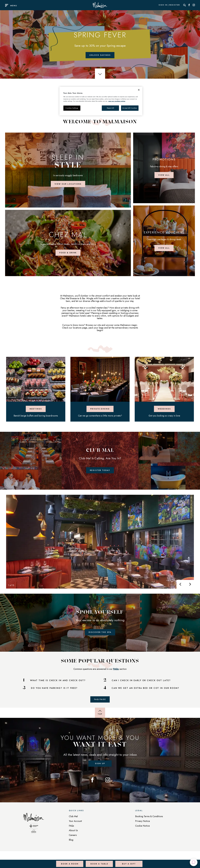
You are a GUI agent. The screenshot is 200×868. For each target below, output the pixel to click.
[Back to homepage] (34, 830)
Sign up (100, 769)
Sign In (163, 5)
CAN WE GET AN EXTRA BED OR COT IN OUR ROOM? (145, 692)
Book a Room (69, 862)
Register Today (100, 473)
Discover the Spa (100, 636)
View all (164, 176)
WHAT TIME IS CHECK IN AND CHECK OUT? (58, 685)
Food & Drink (68, 254)
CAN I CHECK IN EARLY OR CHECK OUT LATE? (141, 685)
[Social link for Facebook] (189, 5)
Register (175, 5)
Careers (73, 841)
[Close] (139, 90)
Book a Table (99, 862)
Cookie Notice (142, 831)
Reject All (110, 108)
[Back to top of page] (100, 718)
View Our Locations (68, 185)
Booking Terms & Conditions (149, 822)
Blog (71, 845)
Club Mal (73, 822)
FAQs (116, 673)
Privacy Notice (143, 827)
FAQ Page (100, 704)
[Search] (185, 5)
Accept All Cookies (130, 108)
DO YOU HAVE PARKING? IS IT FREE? (54, 692)
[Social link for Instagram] (194, 5)
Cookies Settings (72, 108)
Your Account (75, 827)
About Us (73, 836)
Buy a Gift (129, 862)
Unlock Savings (100, 55)
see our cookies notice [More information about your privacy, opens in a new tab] (117, 101)
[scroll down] (100, 74)
